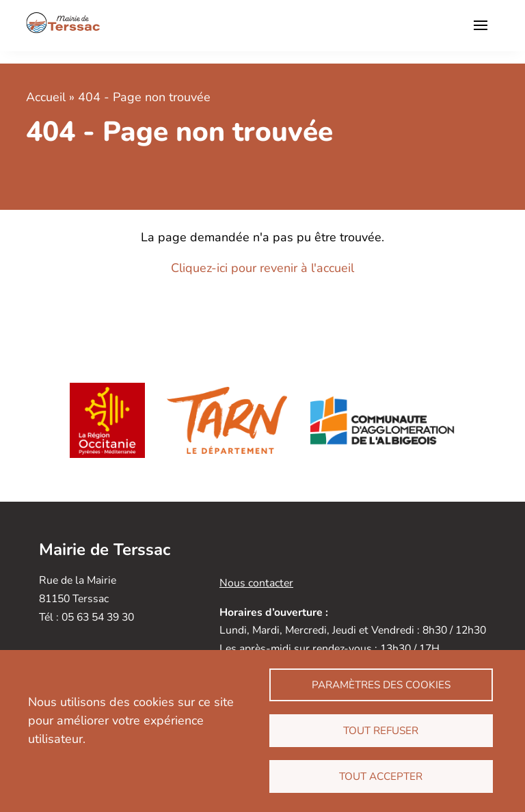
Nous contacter (256, 583)
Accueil (46, 97)
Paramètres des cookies (381, 685)
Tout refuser (381, 731)
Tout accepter (381, 776)
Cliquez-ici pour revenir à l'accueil (262, 268)
